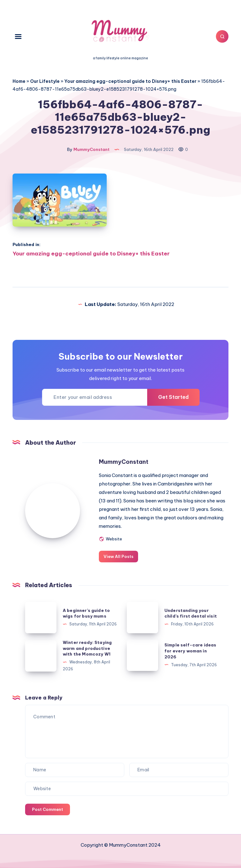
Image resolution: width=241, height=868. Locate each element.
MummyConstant (124, 462)
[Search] (222, 36)
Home (19, 81)
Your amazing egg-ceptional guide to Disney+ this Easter (130, 81)
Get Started (173, 397)
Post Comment (48, 809)
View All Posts (118, 556)
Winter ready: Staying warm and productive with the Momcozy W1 (87, 648)
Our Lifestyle (45, 81)
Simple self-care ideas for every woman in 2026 (190, 651)
